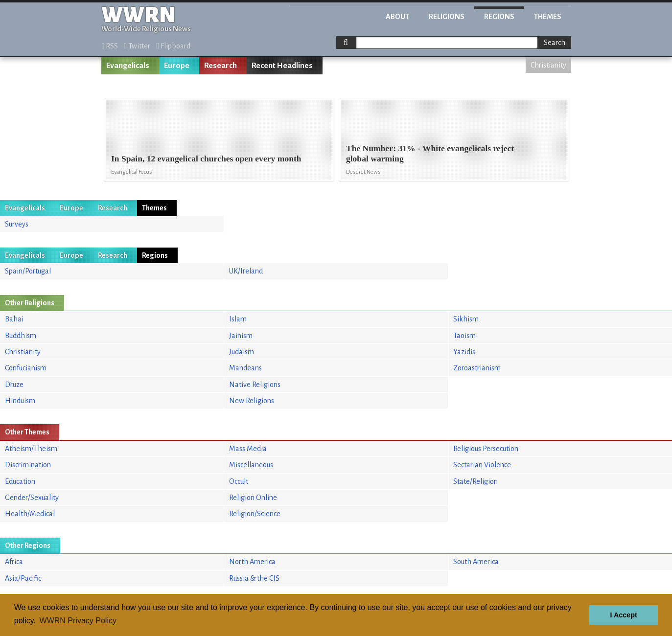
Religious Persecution (486, 449)
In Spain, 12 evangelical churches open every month (206, 159)
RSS (110, 46)
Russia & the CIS (254, 578)
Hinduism (20, 401)
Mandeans (245, 368)
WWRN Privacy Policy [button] (78, 621)
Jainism (241, 336)
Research (220, 66)
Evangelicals (128, 66)
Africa (14, 562)
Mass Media (248, 449)
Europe (177, 66)
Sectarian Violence (482, 465)
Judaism (242, 352)
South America (476, 562)
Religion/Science (255, 514)
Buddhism (21, 336)
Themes (548, 17)
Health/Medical (30, 514)
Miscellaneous (251, 465)
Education (20, 481)
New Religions (252, 401)
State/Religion (475, 481)
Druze (14, 385)
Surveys (17, 224)
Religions (447, 17)
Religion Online (253, 498)
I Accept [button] (623, 615)
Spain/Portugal (28, 271)
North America (252, 562)
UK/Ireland (246, 271)
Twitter (137, 46)
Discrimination (28, 465)
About (397, 17)
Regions (499, 17)
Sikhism (466, 319)
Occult (239, 481)
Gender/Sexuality (32, 498)
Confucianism (26, 368)
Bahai (14, 319)
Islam (238, 319)
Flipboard (173, 46)
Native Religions (255, 385)
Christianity (548, 65)
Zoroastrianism (477, 368)
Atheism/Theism (31, 449)
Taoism (464, 336)
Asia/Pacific (23, 578)
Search (555, 43)
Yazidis (464, 352)
